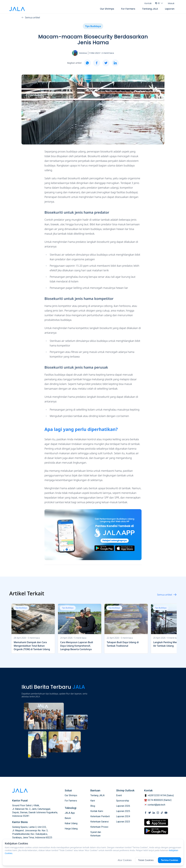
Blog (93, 806)
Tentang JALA (150, 9)
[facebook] (97, 63)
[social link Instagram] (158, 813)
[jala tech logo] (17, 9)
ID (159, 3)
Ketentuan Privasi (99, 827)
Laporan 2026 (123, 806)
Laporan (170, 9)
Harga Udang (71, 829)
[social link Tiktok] (162, 813)
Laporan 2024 (123, 816)
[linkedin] (115, 63)
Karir (93, 801)
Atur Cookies (125, 860)
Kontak (148, 3)
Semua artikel (31, 17)
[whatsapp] (87, 63)
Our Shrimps (107, 9)
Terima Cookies (170, 860)
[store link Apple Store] (156, 822)
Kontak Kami (97, 811)
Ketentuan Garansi (100, 822)
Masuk (171, 3)
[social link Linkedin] (154, 813)
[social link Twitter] (150, 813)
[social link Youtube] (166, 813)
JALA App (70, 813)
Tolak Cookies (146, 860)
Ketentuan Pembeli (100, 816)
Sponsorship (123, 801)
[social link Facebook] (146, 813)
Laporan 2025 (123, 811)
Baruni (68, 818)
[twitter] (106, 63)
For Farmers (128, 9)
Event (119, 795)
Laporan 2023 (123, 822)
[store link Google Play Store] (156, 831)
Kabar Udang (71, 823)
